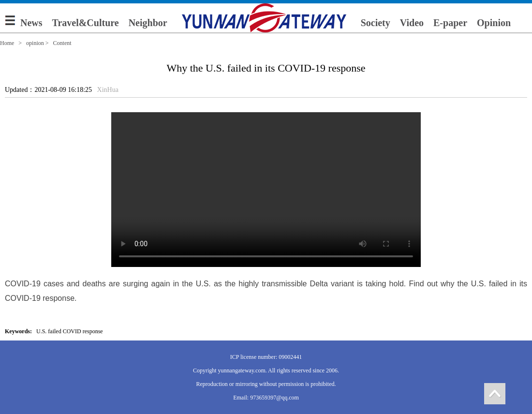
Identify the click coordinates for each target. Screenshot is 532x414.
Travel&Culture (86, 23)
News (31, 23)
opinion (35, 43)
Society (376, 23)
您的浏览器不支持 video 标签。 (266, 190)
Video (412, 23)
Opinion (494, 23)
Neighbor (148, 23)
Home (7, 43)
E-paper (450, 23)
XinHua (108, 90)
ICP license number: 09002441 (266, 357)
